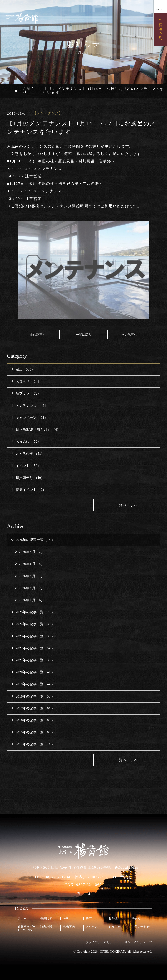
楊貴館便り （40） (28, 478)
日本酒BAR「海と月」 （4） (36, 430)
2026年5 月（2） (29, 552)
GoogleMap (128, 867)
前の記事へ (38, 335)
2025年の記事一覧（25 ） (33, 612)
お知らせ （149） (27, 381)
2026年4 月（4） (29, 564)
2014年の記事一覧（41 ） (33, 744)
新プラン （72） (26, 393)
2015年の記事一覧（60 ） (33, 732)
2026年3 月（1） (29, 576)
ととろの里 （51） (28, 453)
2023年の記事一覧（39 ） (33, 636)
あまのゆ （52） (26, 442)
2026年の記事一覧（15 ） (33, 540)
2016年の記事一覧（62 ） (33, 720)
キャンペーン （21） (30, 418)
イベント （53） (26, 466)
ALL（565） (23, 369)
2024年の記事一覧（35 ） (33, 624)
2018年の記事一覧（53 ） (33, 696)
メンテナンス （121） (30, 406)
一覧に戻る (83, 335)
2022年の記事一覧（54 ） (33, 648)
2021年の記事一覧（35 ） (33, 660)
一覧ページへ (127, 505)
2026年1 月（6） (29, 600)
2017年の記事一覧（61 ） (33, 708)
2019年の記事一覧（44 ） (33, 684)
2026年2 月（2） (29, 588)
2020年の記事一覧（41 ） (33, 672)
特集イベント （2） (29, 490)
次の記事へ (129, 335)
